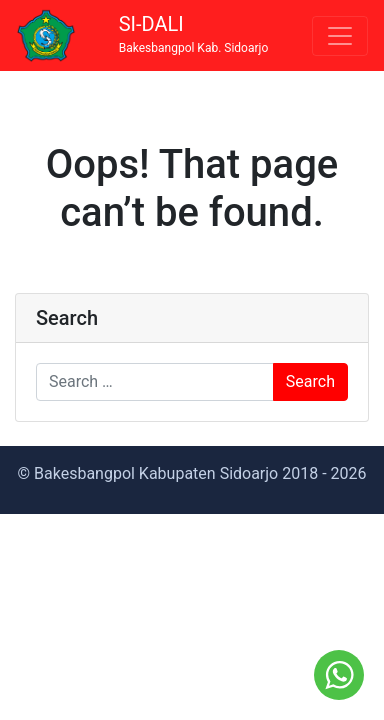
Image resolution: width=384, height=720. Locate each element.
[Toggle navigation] (340, 36)
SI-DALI (194, 34)
